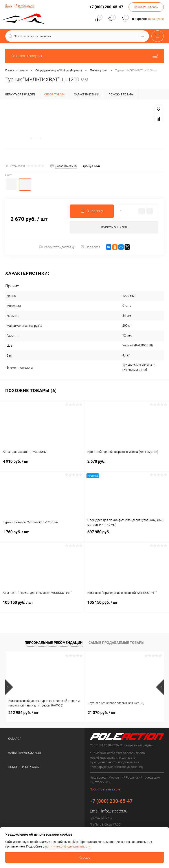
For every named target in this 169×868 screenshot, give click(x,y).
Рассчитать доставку (57, 248)
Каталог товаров (84, 56)
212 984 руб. (23, 713)
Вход (9, 6)
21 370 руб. (102, 713)
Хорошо (84, 857)
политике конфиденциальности (68, 846)
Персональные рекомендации (54, 643)
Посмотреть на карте (105, 790)
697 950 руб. (127, 535)
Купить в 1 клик (114, 228)
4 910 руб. (42, 465)
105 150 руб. (42, 606)
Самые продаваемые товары (116, 643)
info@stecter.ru (114, 812)
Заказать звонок (146, 7)
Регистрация (25, 6)
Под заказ (90, 248)
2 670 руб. (127, 465)
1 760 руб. (42, 535)
